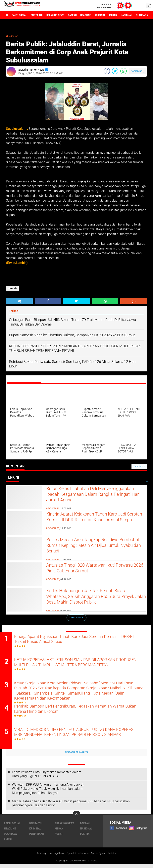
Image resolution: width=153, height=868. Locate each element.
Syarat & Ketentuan (78, 857)
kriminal (112, 15)
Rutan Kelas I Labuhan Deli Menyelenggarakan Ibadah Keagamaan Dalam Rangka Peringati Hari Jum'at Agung (94, 496)
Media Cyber (100, 857)
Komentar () (138, 71)
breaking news (62, 15)
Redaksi (115, 857)
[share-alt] (19, 301)
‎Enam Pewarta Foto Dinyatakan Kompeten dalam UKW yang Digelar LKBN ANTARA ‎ (47, 778)
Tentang (38, 857)
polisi (59, 837)
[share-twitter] (115, 71)
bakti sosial (21, 15)
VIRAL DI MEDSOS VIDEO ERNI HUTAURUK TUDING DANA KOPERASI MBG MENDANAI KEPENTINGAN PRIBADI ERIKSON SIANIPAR (81, 739)
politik (85, 837)
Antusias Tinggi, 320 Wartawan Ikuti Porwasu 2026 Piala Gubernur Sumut (88, 569)
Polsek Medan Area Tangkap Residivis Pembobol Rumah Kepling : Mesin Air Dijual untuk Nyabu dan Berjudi (95, 547)
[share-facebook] (107, 71)
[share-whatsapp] (124, 71)
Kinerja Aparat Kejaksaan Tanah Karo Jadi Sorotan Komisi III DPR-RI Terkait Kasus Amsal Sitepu (93, 521)
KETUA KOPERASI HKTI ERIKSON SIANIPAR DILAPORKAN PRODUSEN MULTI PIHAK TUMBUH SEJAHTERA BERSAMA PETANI (77, 666)
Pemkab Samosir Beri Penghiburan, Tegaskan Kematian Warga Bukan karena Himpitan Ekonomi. (80, 712)
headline (96, 15)
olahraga (10, 837)
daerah (81, 15)
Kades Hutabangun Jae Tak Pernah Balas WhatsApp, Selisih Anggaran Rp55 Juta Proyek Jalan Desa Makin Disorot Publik (92, 598)
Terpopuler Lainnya (76, 756)
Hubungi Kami (54, 857)
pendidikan (37, 837)
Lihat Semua (76, 618)
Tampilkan (139, 466)
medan (127, 15)
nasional (142, 15)
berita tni (41, 15)
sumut (8, 842)
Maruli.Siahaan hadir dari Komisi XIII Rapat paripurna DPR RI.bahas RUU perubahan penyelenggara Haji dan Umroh (71, 807)
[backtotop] (76, 818)
